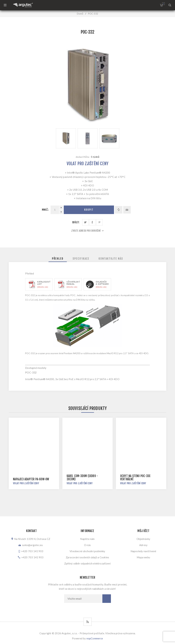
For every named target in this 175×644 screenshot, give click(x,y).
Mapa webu (143, 557)
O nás (87, 545)
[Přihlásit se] (83, 599)
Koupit (89, 210)
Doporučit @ (127, 210)
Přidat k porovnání (119, 210)
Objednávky (143, 539)
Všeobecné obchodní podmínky (87, 551)
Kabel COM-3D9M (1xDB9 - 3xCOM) (82, 478)
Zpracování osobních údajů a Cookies (87, 557)
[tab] (58, 259)
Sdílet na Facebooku (92, 222)
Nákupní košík (163, 4)
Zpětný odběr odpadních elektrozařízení (87, 563)
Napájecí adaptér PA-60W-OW (31, 479)
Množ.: (45, 210)
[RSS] (88, 622)
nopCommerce (95, 638)
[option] (66, 138)
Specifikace (81, 259)
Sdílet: (76, 222)
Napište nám (87, 539)
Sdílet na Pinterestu (99, 222)
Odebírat (107, 599)
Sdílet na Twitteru (85, 222)
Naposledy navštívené (143, 551)
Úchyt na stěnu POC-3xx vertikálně (135, 478)
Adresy (143, 545)
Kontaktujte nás (111, 259)
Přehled (58, 259)
